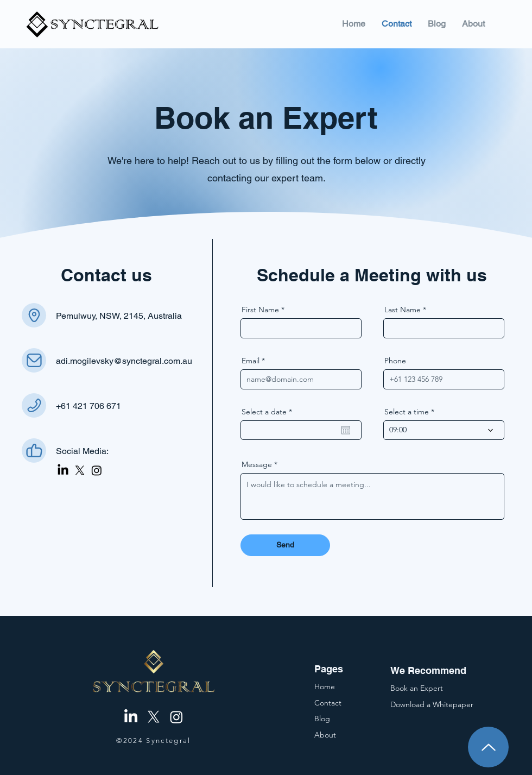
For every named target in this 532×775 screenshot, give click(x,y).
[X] (80, 470)
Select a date (269, 412)
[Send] (285, 545)
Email (251, 361)
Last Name (403, 310)
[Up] (488, 747)
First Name (260, 310)
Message (257, 464)
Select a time (407, 412)
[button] (432, 704)
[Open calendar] (346, 430)
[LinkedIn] (63, 470)
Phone (395, 361)
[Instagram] (97, 470)
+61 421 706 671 (88, 406)
